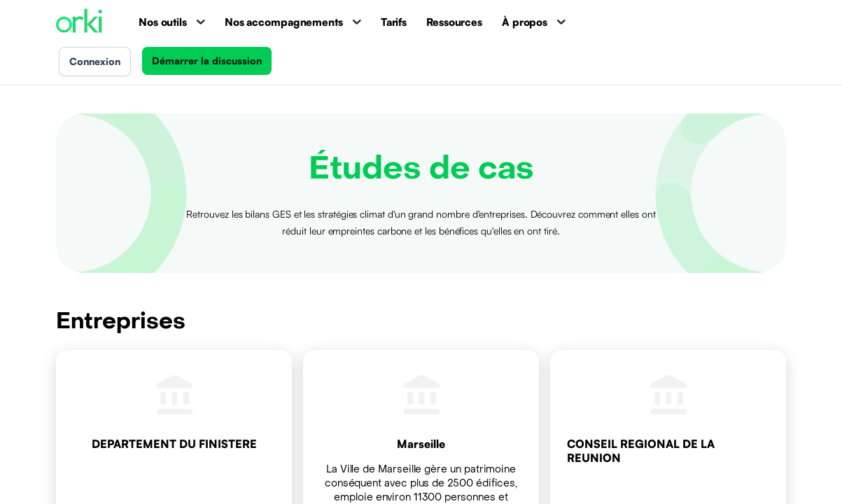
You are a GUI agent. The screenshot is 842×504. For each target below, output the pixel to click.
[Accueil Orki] (79, 22)
